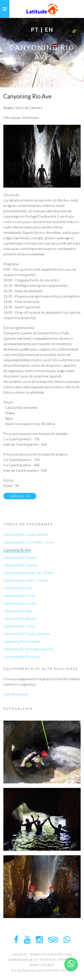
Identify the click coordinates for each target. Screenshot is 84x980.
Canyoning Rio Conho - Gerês (25, 580)
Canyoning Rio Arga (18, 611)
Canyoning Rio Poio (18, 588)
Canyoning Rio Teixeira (20, 557)
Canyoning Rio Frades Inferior (26, 534)
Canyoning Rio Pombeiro (22, 641)
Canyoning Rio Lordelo (20, 603)
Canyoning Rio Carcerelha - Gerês (29, 542)
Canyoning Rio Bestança (22, 657)
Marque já (20, 496)
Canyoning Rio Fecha (19, 595)
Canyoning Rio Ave (17, 550)
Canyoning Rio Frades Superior (27, 634)
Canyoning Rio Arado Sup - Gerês (28, 573)
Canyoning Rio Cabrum (20, 565)
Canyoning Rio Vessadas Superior (28, 649)
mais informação (16, 694)
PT (35, 30)
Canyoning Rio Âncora (20, 618)
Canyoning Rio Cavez (19, 626)
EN (49, 30)
